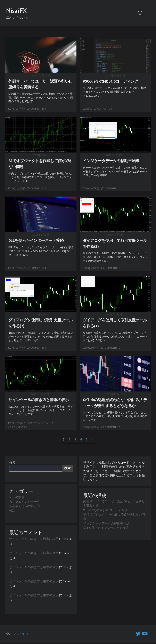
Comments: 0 (38, 109)
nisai (66, 540)
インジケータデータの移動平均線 (106, 524)
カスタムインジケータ (41, 423)
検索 (12, 463)
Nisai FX (23, 635)
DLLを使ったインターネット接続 (106, 528)
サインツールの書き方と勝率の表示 (34, 540)
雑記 (89, 109)
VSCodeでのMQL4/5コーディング (105, 511)
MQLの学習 (18, 109)
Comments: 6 (20, 428)
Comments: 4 (38, 268)
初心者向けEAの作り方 (25, 507)
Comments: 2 (38, 188)
